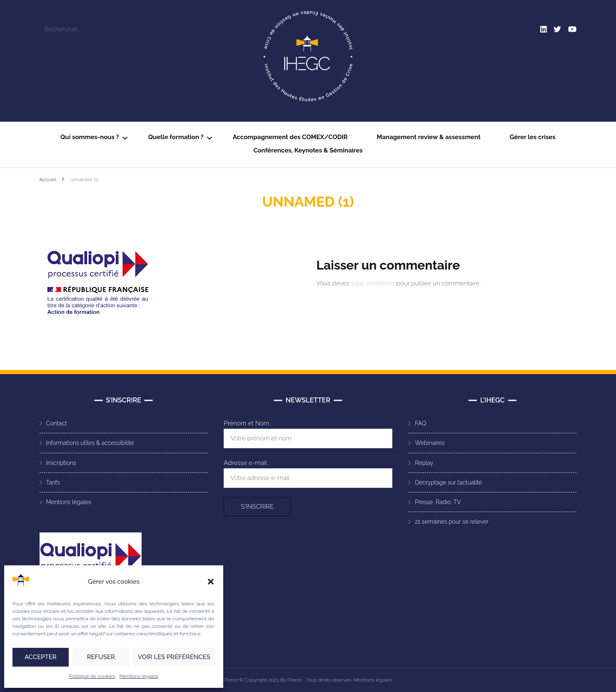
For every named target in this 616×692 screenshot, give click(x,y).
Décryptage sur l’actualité (448, 482)
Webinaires (430, 443)
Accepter (41, 657)
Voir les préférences (174, 657)
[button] (211, 582)
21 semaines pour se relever (452, 522)
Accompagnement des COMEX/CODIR (290, 137)
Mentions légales (139, 676)
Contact (57, 423)
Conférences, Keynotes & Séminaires (308, 150)
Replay (424, 463)
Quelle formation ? (176, 137)
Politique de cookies (92, 676)
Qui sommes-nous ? (90, 137)
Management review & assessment (429, 137)
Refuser (101, 657)
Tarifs (53, 482)
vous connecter (373, 283)
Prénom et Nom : (248, 423)
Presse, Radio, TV (438, 502)
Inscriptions (61, 463)
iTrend (231, 680)
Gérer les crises (533, 137)
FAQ (420, 423)
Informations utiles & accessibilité (90, 443)
